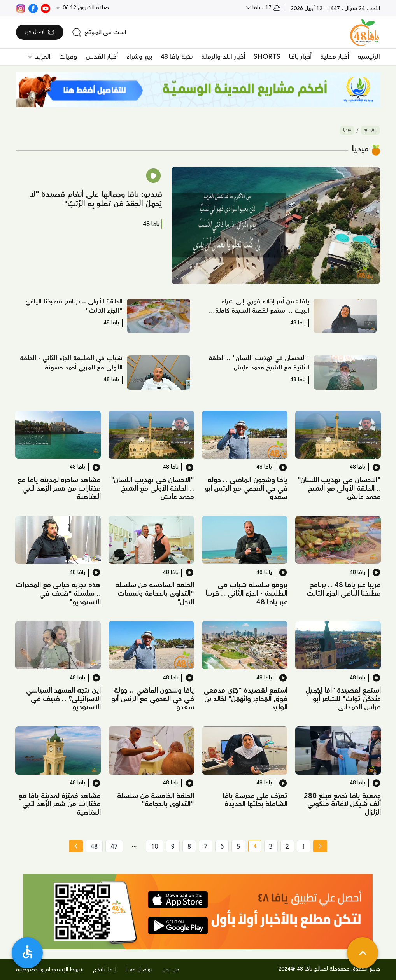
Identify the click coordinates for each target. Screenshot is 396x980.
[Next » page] (76, 846)
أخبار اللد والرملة (223, 57)
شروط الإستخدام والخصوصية (50, 970)
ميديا (347, 130)
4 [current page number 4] (252, 847)
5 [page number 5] (238, 846)
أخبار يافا (300, 57)
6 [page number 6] (222, 846)
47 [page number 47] (114, 846)
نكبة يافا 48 (177, 57)
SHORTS (267, 57)
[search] (99, 32)
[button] (276, 226)
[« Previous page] (320, 846)
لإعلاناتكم (105, 970)
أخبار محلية (335, 57)
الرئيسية (369, 57)
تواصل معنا (139, 970)
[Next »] (76, 846)
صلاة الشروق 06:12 (85, 8)
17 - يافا (266, 8)
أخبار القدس (102, 57)
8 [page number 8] (189, 846)
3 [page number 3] (271, 846)
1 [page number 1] (304, 846)
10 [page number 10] (154, 846)
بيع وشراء (139, 57)
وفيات (68, 57)
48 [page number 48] (94, 846)
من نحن (171, 970)
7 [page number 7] (206, 846)
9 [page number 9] (173, 846)
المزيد (42, 57)
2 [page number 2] (287, 846)
